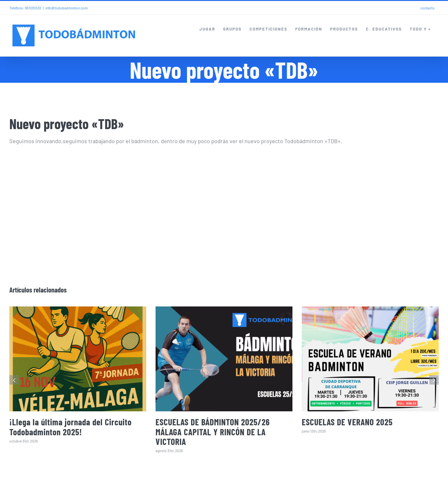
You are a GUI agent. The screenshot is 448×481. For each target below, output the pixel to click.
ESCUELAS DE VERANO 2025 (347, 422)
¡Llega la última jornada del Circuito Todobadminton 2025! (70, 427)
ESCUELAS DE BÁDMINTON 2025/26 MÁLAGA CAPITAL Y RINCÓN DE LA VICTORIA (213, 432)
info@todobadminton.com (67, 8)
